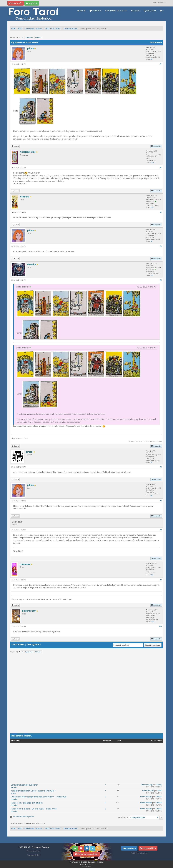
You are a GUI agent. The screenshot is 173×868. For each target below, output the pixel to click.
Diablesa (159, 785)
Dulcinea (14, 787)
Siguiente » (29, 38)
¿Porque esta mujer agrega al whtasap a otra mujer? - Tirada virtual (39, 797)
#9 (161, 580)
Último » (38, 38)
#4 (161, 246)
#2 (161, 168)
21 (105, 803)
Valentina (14, 799)
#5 (161, 280)
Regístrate (32, 3)
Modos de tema (156, 42)
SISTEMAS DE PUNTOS (116, 11)
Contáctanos (129, 848)
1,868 (152, 575)
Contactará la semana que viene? (24, 785)
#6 (161, 467)
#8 (161, 530)
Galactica (158, 442)
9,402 (152, 207)
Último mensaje (147, 785)
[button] (162, 11)
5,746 (152, 275)
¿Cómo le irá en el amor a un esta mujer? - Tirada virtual (34, 809)
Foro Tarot (73, 862)
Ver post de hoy (34, 855)
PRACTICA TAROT (53, 29)
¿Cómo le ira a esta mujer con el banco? (27, 803)
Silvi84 (13, 793)
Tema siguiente (33, 644)
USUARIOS (95, 11)
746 (151, 59)
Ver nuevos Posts (34, 851)
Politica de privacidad (139, 853)
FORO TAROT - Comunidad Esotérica (27, 29)
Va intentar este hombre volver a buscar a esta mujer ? (33, 791)
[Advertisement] (86, 695)
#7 (161, 501)
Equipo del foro (148, 848)
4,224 (152, 163)
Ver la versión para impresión (24, 817)
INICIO (81, 11)
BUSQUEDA (150, 11)
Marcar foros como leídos (87, 854)
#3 (161, 212)
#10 (160, 627)
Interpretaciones (71, 29)
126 (151, 462)
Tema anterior (19, 644)
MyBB (91, 864)
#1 (161, 64)
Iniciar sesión (16, 3)
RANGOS (135, 11)
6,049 (152, 622)
